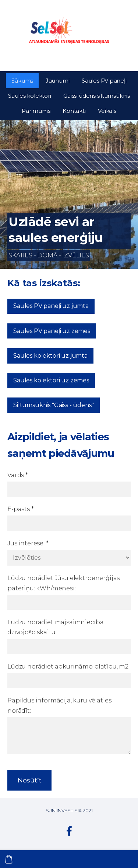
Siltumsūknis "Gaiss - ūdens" (54, 405)
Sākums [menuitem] (22, 81)
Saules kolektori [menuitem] (29, 96)
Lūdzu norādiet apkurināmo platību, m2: (68, 666)
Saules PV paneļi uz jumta (51, 306)
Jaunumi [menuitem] (57, 81)
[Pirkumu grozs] (9, 859)
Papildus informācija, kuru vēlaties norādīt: (59, 705)
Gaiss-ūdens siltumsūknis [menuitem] (97, 96)
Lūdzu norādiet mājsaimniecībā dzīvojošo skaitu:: (55, 627)
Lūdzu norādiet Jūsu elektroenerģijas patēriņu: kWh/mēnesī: (63, 583)
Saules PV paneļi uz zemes (52, 331)
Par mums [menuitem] (36, 111)
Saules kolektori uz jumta (50, 356)
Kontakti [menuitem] (74, 111)
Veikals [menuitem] (107, 111)
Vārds (18, 475)
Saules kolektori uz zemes (51, 380)
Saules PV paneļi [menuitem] (104, 81)
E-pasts (21, 509)
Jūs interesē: (28, 543)
